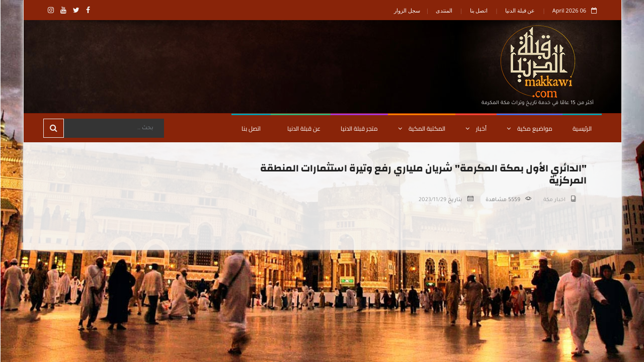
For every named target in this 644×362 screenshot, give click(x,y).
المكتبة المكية (421, 128)
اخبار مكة (554, 200)
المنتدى (444, 10)
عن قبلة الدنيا (520, 10)
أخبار (475, 128)
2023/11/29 (432, 200)
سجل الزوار (407, 10)
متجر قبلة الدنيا (359, 128)
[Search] (113, 128)
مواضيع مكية (529, 128)
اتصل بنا (478, 10)
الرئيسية (582, 128)
